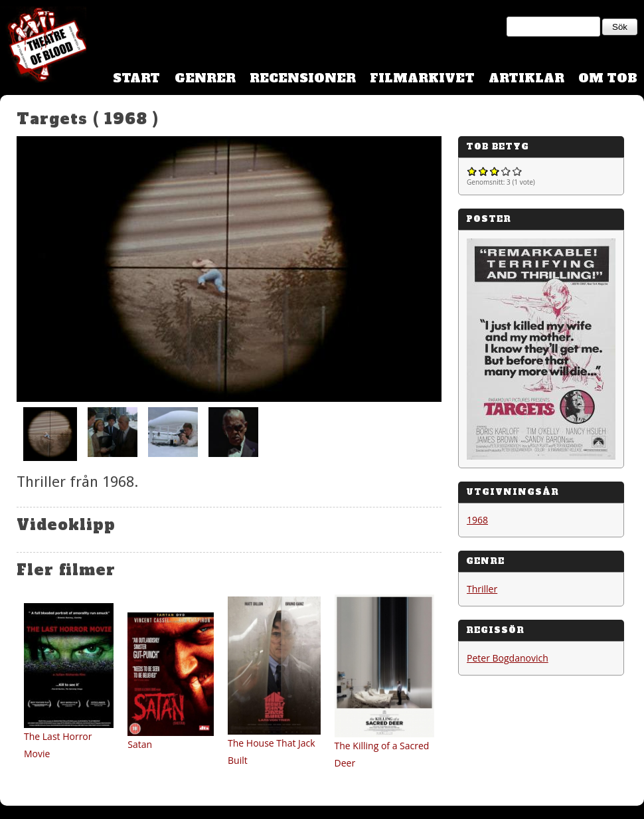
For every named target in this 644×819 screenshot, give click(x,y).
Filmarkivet (422, 78)
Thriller (482, 589)
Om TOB (608, 78)
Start (136, 78)
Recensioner (303, 78)
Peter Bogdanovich (508, 658)
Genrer (205, 78)
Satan (140, 744)
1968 (477, 520)
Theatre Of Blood (43, 46)
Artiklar (526, 78)
